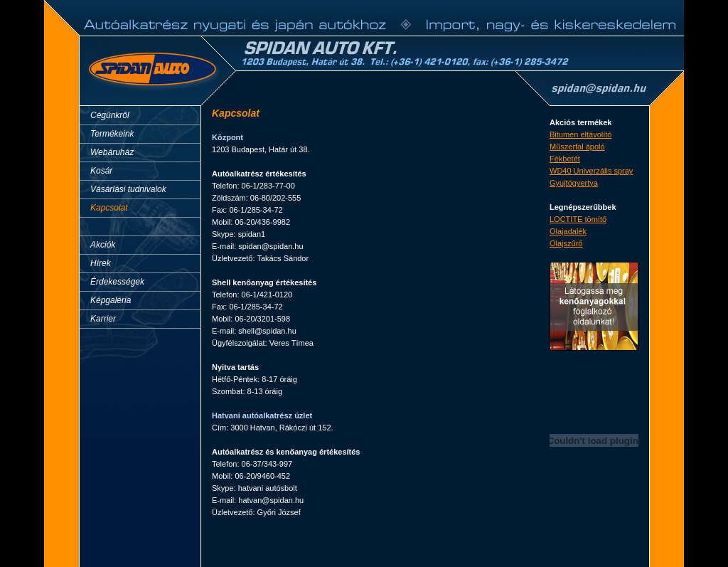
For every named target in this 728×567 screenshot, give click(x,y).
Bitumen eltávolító (580, 134)
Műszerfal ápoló (577, 147)
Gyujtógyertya (574, 183)
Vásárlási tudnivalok (128, 189)
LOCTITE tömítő (578, 219)
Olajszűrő (566, 243)
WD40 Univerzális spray (591, 171)
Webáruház (112, 152)
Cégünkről (110, 115)
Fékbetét (565, 159)
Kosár (101, 171)
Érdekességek (117, 282)
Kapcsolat (109, 208)
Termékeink (112, 134)
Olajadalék (568, 231)
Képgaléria (111, 300)
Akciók (103, 245)
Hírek (101, 263)
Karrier (103, 319)
